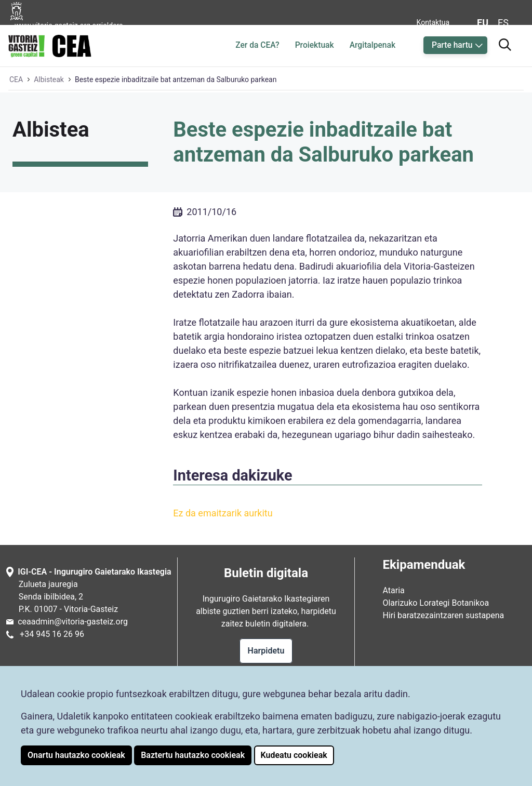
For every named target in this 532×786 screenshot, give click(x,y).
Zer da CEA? (257, 45)
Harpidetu (266, 651)
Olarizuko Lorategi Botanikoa (436, 603)
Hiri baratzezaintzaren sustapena (443, 615)
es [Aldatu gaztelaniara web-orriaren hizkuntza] (503, 23)
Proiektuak (315, 45)
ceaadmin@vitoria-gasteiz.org (73, 622)
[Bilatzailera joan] (505, 43)
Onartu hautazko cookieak (76, 755)
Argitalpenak (373, 45)
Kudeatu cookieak (294, 755)
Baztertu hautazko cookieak (193, 755)
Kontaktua (433, 22)
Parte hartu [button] (452, 45)
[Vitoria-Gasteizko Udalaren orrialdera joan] (74, 22)
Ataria (393, 590)
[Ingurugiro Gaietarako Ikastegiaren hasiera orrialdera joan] (50, 44)
